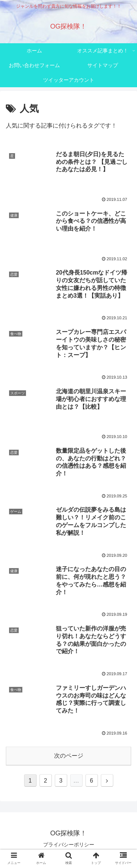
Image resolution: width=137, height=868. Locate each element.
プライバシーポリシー (69, 845)
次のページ (69, 756)
